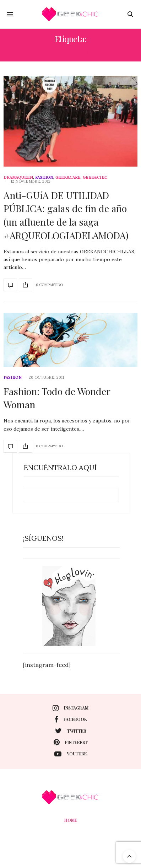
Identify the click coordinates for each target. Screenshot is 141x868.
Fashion (44, 177)
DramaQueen (18, 177)
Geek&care (68, 177)
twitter (71, 731)
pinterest (71, 742)
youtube (70, 754)
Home (71, 820)
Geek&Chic (95, 177)
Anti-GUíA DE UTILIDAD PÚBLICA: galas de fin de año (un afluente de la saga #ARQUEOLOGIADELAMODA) (66, 215)
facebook (71, 719)
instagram (70, 708)
